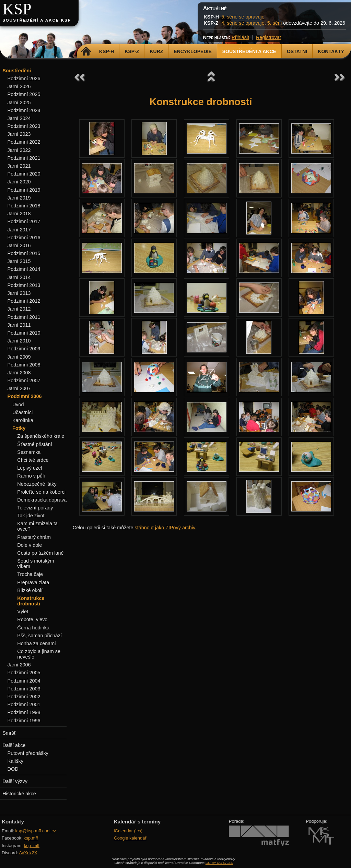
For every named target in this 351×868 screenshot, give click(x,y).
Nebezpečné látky (37, 484)
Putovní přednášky (28, 753)
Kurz (156, 51)
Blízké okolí (30, 590)
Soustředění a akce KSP (37, 20)
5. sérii (274, 23)
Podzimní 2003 (24, 689)
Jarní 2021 (19, 166)
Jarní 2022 (19, 150)
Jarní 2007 (19, 388)
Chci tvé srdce (33, 460)
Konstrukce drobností (31, 601)
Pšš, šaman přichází (39, 636)
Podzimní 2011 (24, 317)
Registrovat (268, 37)
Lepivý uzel (30, 468)
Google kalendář (130, 838)
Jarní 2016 (19, 245)
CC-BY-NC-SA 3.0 (219, 863)
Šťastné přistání (34, 444)
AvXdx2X (28, 853)
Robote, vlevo (32, 619)
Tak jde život (31, 516)
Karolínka (23, 420)
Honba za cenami (36, 643)
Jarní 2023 (19, 134)
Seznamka (29, 452)
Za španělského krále (41, 436)
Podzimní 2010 (24, 333)
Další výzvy (15, 781)
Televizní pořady (35, 508)
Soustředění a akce (249, 51)
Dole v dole (30, 545)
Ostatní (297, 51)
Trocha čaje (30, 574)
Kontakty (331, 51)
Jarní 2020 (19, 182)
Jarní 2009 (19, 357)
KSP (17, 9)
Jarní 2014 (19, 277)
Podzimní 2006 (25, 396)
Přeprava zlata (33, 582)
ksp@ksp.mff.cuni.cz (36, 831)
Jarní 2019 (19, 198)
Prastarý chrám (34, 537)
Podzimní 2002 (24, 697)
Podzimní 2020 (24, 174)
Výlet (23, 612)
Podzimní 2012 (24, 301)
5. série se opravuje (243, 17)
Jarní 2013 (19, 293)
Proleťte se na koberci (41, 492)
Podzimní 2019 (24, 190)
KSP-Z (132, 51)
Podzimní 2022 (24, 142)
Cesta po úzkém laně (40, 553)
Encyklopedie (192, 51)
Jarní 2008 (19, 373)
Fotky (19, 428)
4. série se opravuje (243, 23)
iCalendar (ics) (128, 831)
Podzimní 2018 (24, 206)
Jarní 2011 (19, 325)
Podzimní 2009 (24, 349)
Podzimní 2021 (24, 158)
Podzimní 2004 (24, 681)
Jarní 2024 (19, 118)
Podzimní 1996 (24, 721)
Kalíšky (15, 761)
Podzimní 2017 (24, 221)
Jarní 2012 (19, 309)
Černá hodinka (33, 628)
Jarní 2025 (19, 103)
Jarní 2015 (19, 261)
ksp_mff (32, 846)
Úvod (18, 405)
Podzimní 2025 (24, 94)
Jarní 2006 (19, 665)
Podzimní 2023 (24, 126)
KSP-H (107, 51)
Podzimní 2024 (24, 110)
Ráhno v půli (31, 476)
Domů (86, 51)
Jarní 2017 (19, 230)
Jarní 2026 (19, 86)
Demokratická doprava (42, 500)
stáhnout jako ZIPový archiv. (166, 528)
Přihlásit (240, 37)
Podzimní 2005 (24, 673)
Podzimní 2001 (24, 704)
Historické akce (19, 794)
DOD (13, 769)
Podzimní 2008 (24, 365)
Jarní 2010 (19, 341)
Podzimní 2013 (24, 285)
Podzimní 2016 (24, 238)
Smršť (9, 733)
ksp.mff (31, 838)
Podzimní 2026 (24, 79)
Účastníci (22, 412)
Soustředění (17, 71)
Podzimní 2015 (24, 253)
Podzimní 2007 (24, 381)
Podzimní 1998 (24, 712)
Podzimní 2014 (24, 269)
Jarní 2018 (19, 214)
